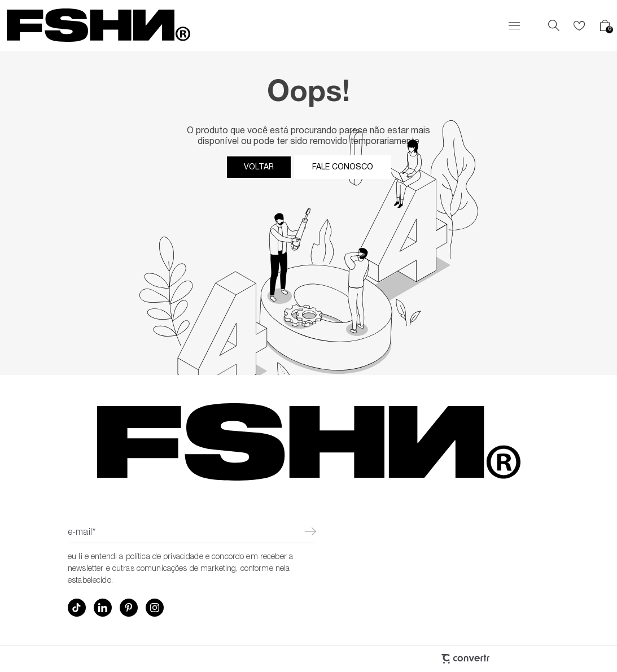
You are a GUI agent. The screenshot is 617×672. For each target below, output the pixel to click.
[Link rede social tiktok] (77, 608)
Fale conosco (343, 167)
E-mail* (82, 533)
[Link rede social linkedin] (103, 608)
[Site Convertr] (405, 659)
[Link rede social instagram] (155, 608)
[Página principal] (99, 25)
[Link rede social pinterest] (129, 608)
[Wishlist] (579, 25)
